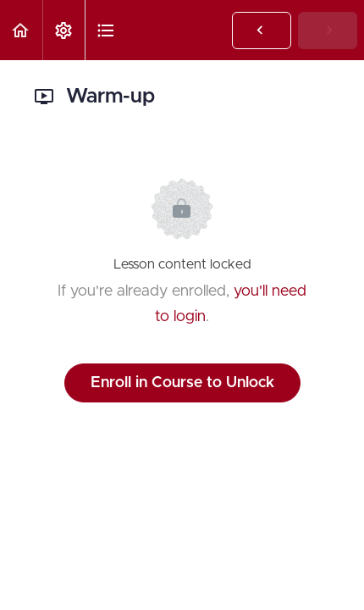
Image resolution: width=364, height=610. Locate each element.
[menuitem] (63, 30)
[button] (21, 30)
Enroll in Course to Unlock (182, 383)
